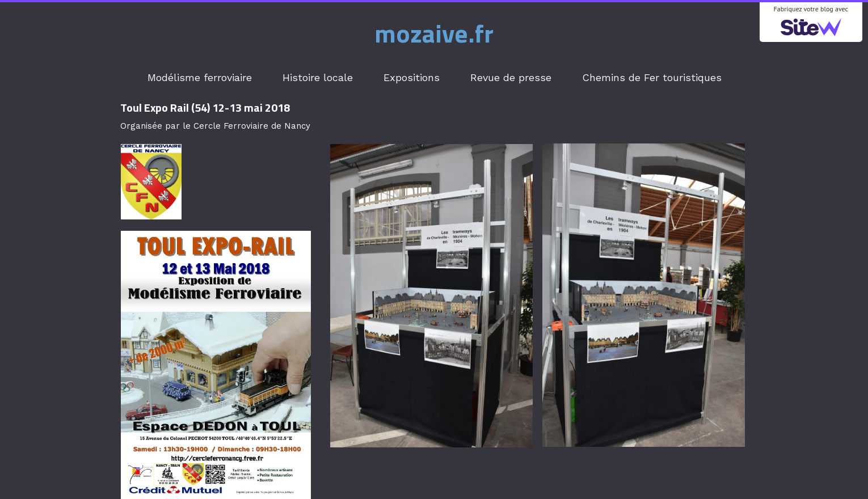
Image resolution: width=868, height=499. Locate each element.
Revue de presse (511, 77)
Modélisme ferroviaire (200, 77)
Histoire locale (318, 77)
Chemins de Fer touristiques (652, 77)
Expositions (412, 77)
